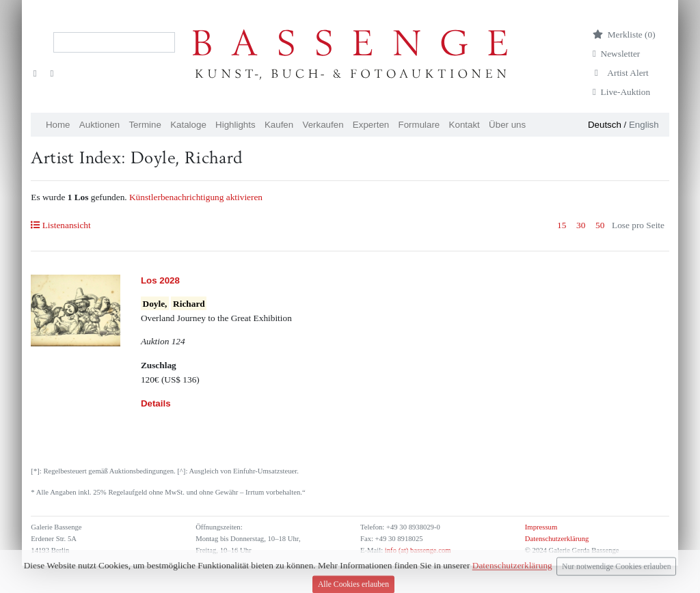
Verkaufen (323, 125)
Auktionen (99, 125)
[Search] (114, 42)
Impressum (541, 527)
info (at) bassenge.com (417, 550)
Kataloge (188, 125)
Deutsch (605, 125)
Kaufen (279, 125)
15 (562, 225)
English (644, 125)
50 (600, 225)
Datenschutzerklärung (557, 539)
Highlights (235, 125)
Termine (145, 125)
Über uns (507, 125)
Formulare (419, 125)
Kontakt (465, 125)
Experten (371, 125)
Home (58, 125)
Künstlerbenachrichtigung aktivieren (196, 197)
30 (581, 225)
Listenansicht (60, 225)
